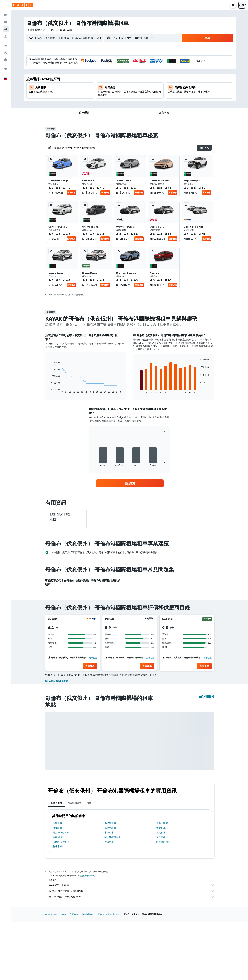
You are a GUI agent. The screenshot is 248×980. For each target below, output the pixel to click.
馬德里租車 (110, 886)
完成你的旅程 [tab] (74, 862)
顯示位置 (93, 658)
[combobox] (35, 30)
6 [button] (103, 77)
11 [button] (87, 85)
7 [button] (111, 77)
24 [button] (79, 101)
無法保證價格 (88, 934)
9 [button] (71, 85)
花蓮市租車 (59, 905)
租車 (64, 973)
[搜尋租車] (6, 29)
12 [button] (95, 85)
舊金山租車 (162, 882)
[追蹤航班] (6, 53)
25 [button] (87, 101)
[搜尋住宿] (6, 22)
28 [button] (111, 101)
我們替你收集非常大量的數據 (131, 950)
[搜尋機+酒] (6, 36)
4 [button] (87, 77)
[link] (130, 483)
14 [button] (111, 85)
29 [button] (119, 101)
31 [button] (79, 109)
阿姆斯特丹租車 (113, 896)
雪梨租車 (161, 886)
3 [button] (79, 77)
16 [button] (71, 93)
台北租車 (57, 886)
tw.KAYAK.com (52, 973)
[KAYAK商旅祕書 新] (6, 60)
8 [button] (119, 77)
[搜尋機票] (6, 15)
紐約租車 (161, 891)
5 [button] (95, 77)
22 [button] (119, 93)
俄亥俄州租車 (88, 973)
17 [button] (79, 93)
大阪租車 (109, 900)
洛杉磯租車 (110, 882)
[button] (6, 5)
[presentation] (192, 608)
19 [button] (95, 93)
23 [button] (71, 101)
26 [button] (95, 101)
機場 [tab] (89, 862)
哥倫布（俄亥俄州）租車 (109, 973)
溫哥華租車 (162, 896)
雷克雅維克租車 (61, 891)
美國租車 (74, 973)
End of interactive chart (49, 391)
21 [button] (111, 93)
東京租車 (109, 891)
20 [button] (103, 93)
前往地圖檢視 (206, 755)
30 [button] (71, 109)
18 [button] (87, 93)
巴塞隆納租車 (163, 900)
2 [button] (71, 77)
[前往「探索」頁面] (6, 46)
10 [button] (79, 85)
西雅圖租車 (59, 896)
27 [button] (103, 101)
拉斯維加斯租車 (61, 900)
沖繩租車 (57, 882)
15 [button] (119, 85)
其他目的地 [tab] (56, 862)
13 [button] (103, 85)
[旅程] (6, 69)
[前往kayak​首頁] (22, 5)
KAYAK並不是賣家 (131, 944)
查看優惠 (71, 192)
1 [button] (119, 69)
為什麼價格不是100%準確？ (131, 956)
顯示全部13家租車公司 (57, 740)
